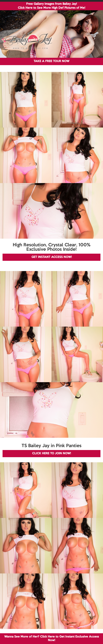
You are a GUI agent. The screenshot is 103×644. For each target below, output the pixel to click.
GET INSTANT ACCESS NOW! (52, 257)
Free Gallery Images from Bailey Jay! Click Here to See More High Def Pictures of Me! (51, 6)
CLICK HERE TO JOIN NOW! (51, 454)
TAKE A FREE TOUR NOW (51, 61)
